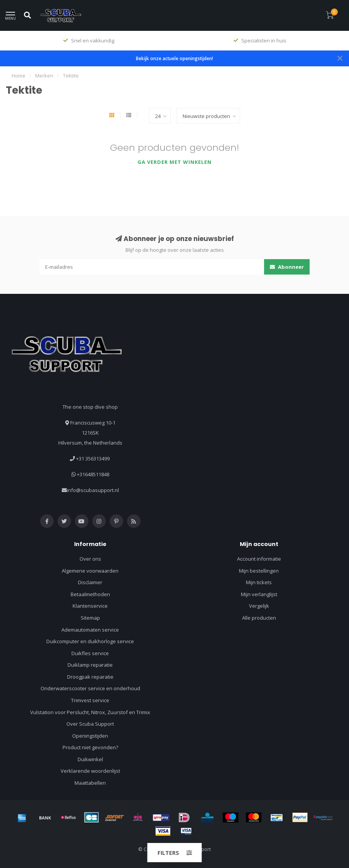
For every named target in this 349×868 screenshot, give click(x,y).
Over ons (90, 559)
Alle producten (259, 618)
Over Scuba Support (90, 724)
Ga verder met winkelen (174, 162)
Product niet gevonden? (90, 747)
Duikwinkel (90, 759)
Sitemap (90, 618)
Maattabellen (90, 783)
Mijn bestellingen (259, 571)
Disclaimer (90, 582)
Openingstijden (90, 736)
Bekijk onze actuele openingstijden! (174, 58)
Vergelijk (259, 606)
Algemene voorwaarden (90, 571)
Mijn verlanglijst (259, 594)
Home (19, 76)
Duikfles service (90, 653)
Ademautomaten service (90, 630)
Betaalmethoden (90, 594)
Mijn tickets (259, 582)
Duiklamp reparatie (90, 665)
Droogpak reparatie (90, 677)
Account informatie (259, 559)
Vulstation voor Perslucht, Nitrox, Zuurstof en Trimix (90, 712)
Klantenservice (90, 606)
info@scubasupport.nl (93, 490)
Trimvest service (90, 700)
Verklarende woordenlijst (90, 771)
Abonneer (287, 267)
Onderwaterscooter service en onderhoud (90, 688)
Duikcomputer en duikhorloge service (90, 641)
